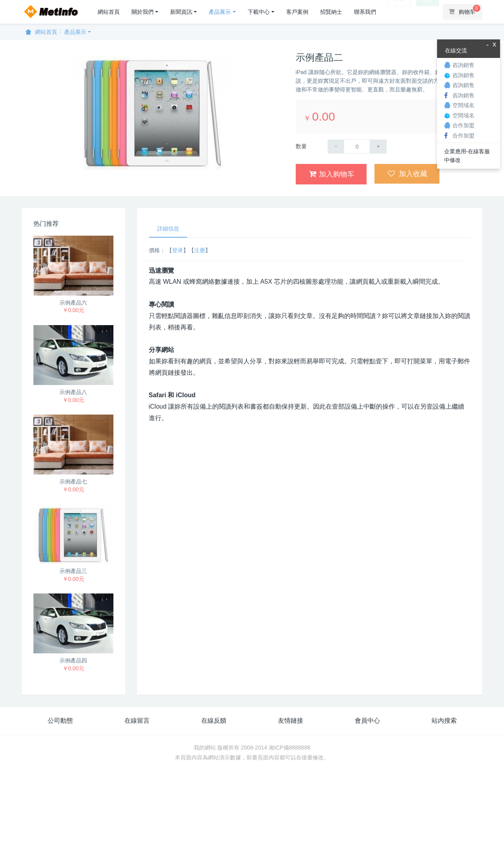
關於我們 (143, 12)
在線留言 (137, 721)
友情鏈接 (291, 721)
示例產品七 (73, 482)
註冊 (428, 12)
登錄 (399, 12)
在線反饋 (214, 721)
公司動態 (60, 721)
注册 (200, 250)
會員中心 (367, 721)
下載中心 (259, 12)
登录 (178, 250)
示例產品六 (73, 303)
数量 (301, 146)
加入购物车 (332, 174)
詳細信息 (168, 229)
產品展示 (220, 12)
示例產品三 (73, 571)
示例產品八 (73, 392)
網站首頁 (109, 12)
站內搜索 (444, 721)
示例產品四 (73, 660)
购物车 (465, 10)
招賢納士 (331, 12)
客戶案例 (297, 12)
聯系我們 (365, 12)
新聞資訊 (181, 12)
